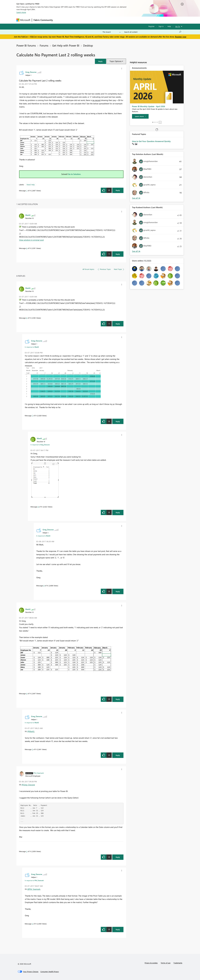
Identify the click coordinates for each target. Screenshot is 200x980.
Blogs (103, 20)
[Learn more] (140, 116)
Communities (92, 20)
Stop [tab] (160, 122)
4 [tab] (157, 122)
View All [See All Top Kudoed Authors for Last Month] (136, 251)
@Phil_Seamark (34, 889)
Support (124, 20)
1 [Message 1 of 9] (27, 191)
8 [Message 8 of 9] (38, 507)
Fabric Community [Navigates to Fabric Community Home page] (43, 20)
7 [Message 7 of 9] (32, 416)
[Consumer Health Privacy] (50, 972)
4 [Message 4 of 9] (27, 693)
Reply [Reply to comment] (118, 254)
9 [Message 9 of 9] (44, 586)
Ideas (80, 20)
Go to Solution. (75, 174)
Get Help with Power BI (66, 45)
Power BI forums (26, 45)
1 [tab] (153, 122)
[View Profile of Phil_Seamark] (39, 773)
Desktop (88, 45)
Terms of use (166, 963)
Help (169, 26)
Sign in (161, 26)
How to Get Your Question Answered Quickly (151, 141)
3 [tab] (156, 122)
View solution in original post (31, 240)
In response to (32, 347)
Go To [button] (178, 26)
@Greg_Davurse (28, 785)
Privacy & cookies (151, 963)
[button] (101, 61)
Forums (59, 20)
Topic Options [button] (115, 61)
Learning (113, 20)
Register (152, 26)
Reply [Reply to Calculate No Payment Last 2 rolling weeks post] (118, 190)
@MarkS (31, 731)
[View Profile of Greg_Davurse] (31, 72)
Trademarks (178, 963)
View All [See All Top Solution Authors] (136, 198)
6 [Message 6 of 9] (27, 248)
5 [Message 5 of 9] (32, 749)
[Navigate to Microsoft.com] (23, 20)
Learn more (21, 12)
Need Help (31, 185)
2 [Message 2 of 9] (27, 851)
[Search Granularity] (112, 32)
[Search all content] (153, 32)
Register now (181, 37)
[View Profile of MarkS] (28, 215)
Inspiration (70, 20)
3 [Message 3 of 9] (32, 924)
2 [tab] (154, 122)
